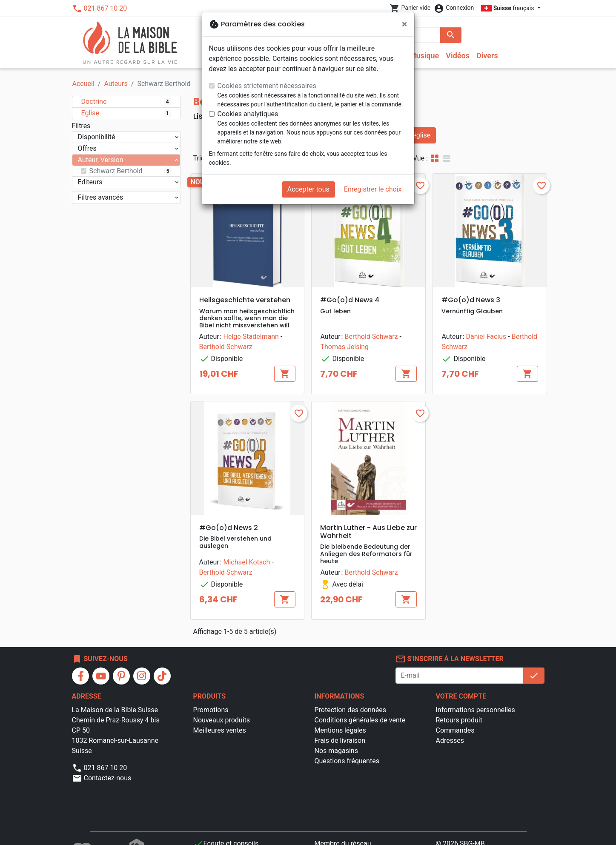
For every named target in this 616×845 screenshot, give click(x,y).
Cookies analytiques (248, 114)
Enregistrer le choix (373, 189)
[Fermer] (405, 24)
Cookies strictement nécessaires (267, 86)
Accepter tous (308, 189)
